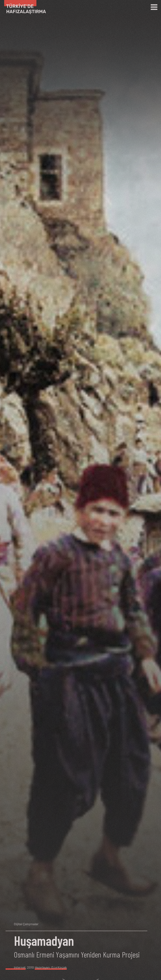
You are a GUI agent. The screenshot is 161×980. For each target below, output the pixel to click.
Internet (20, 967)
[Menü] (154, 7)
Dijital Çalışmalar (26, 924)
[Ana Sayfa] (23, 7)
